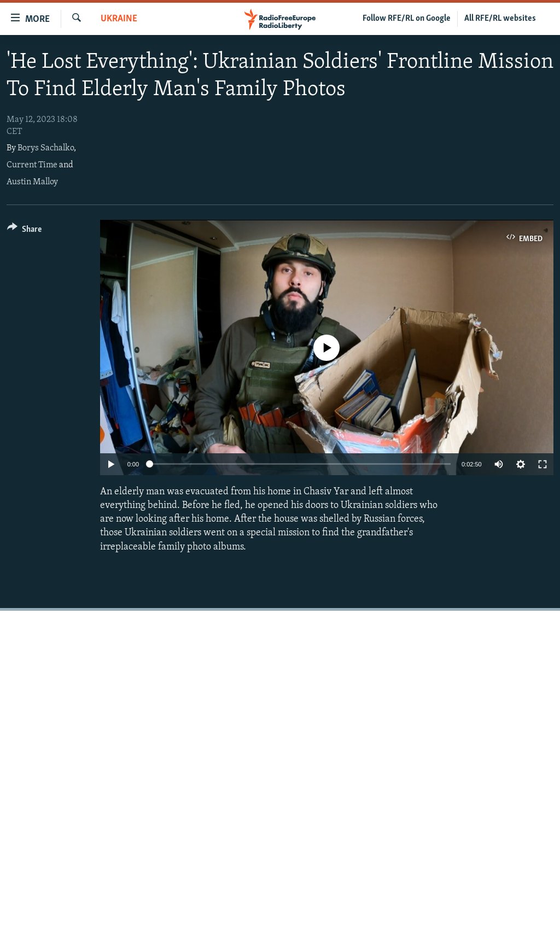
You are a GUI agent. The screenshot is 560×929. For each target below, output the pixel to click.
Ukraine (119, 19)
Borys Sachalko (46, 148)
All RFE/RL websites (500, 19)
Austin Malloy (32, 182)
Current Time (32, 165)
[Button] (24, 231)
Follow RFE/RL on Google (407, 19)
